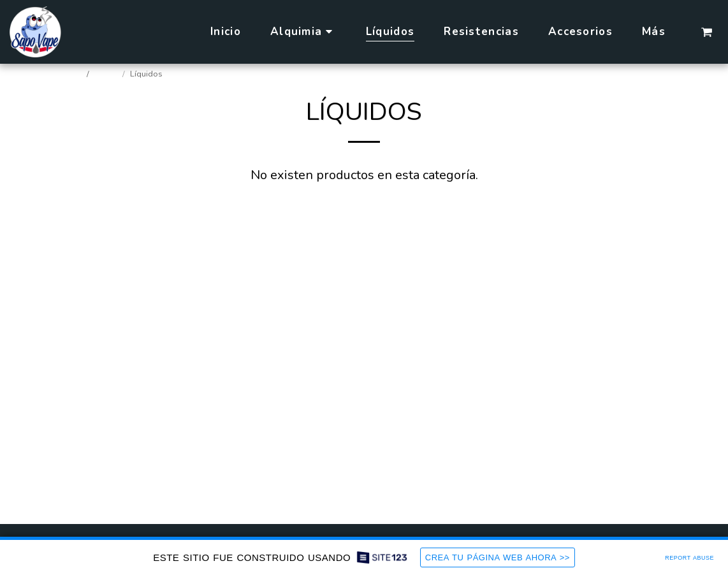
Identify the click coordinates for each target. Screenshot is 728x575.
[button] (707, 32)
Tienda (107, 74)
